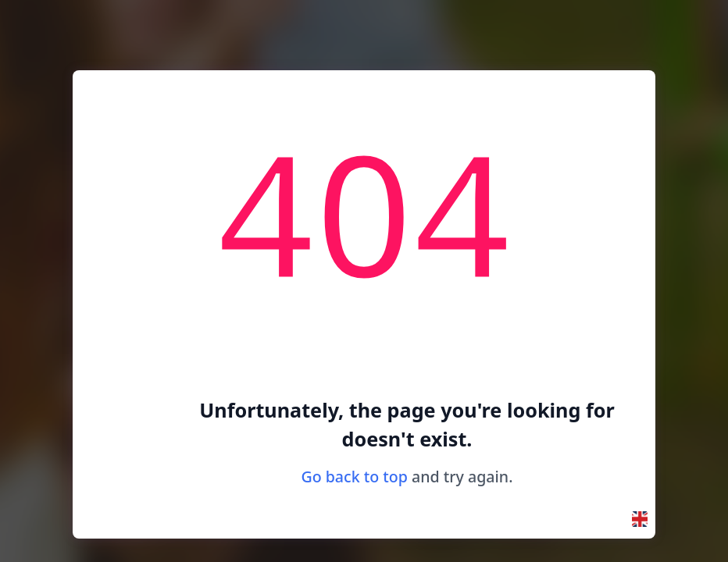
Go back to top (354, 477)
